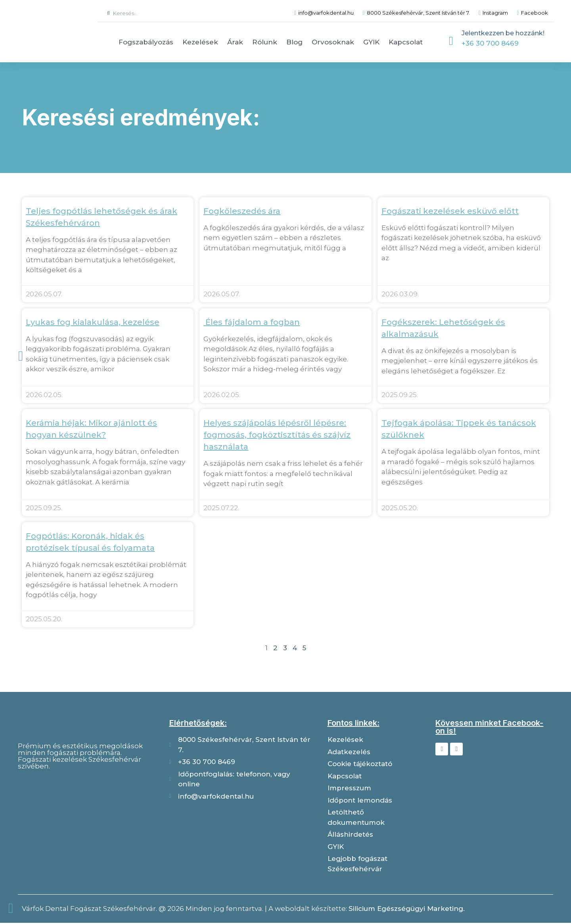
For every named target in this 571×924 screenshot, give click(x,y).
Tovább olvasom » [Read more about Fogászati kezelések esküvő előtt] (408, 269)
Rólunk (265, 42)
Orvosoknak (333, 42)
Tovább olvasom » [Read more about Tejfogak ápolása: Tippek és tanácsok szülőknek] (408, 493)
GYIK (371, 42)
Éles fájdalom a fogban (252, 322)
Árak (235, 42)
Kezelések (200, 42)
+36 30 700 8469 (490, 43)
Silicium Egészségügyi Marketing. (407, 910)
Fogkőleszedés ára (242, 211)
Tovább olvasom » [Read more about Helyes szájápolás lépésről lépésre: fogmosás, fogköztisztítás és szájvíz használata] (230, 495)
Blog (294, 42)
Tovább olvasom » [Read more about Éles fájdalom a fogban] (230, 380)
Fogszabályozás (146, 42)
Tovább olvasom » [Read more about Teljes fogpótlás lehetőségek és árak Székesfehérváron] (53, 281)
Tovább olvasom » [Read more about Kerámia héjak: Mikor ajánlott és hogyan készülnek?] (53, 493)
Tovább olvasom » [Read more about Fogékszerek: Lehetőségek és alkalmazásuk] (408, 382)
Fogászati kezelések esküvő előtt (450, 211)
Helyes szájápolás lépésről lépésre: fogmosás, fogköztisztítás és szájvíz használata (277, 436)
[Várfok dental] (87, 818)
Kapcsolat (406, 42)
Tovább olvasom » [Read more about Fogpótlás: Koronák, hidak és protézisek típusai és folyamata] (53, 606)
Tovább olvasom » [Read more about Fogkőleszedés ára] (230, 258)
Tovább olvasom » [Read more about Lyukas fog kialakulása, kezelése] (53, 380)
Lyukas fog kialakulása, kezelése (93, 322)
